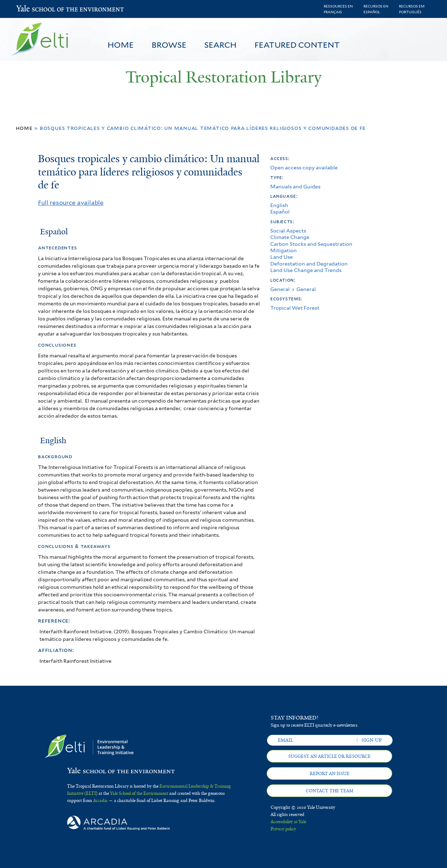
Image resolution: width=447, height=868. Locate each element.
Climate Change (290, 237)
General (280, 289)
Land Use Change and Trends (306, 270)
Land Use (282, 257)
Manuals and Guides (295, 186)
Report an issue (330, 774)
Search (220, 45)
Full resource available (71, 203)
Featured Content (297, 45)
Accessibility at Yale (288, 822)
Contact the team (330, 791)
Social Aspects (288, 231)
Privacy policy (283, 829)
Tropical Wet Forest (295, 308)
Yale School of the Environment (35, 9)
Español (280, 212)
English (279, 205)
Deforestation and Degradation (309, 264)
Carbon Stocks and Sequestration (311, 244)
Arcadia (100, 801)
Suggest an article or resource (329, 756)
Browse (169, 45)
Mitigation (284, 250)
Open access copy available (304, 167)
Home (121, 45)
